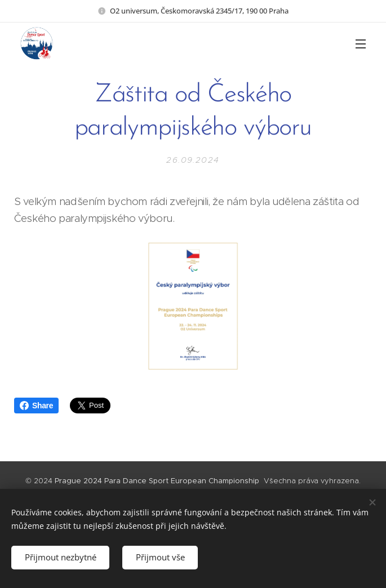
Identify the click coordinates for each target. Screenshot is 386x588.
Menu (361, 44)
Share (36, 406)
